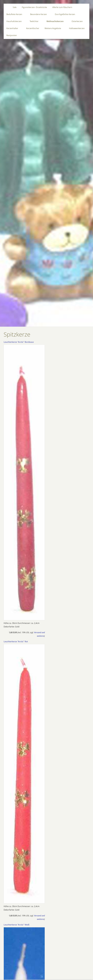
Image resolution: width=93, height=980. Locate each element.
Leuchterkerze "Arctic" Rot (16, 642)
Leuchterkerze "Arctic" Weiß (17, 925)
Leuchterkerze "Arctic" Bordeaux (19, 342)
